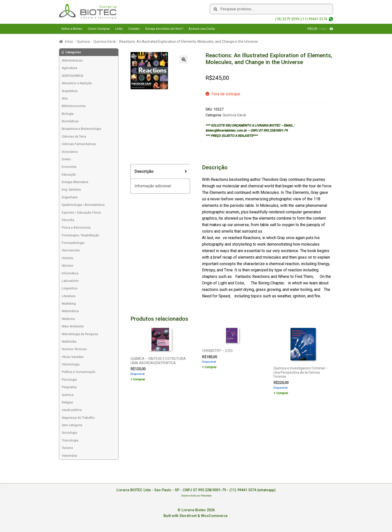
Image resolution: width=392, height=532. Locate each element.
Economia (69, 167)
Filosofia (68, 220)
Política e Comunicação (79, 372)
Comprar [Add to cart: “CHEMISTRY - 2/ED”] (210, 367)
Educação (69, 174)
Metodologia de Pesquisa (80, 334)
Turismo (67, 448)
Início (69, 42)
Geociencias (71, 250)
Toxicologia (70, 440)
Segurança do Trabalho (78, 418)
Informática (70, 273)
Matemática (70, 311)
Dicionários (70, 152)
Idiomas (67, 265)
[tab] (160, 172)
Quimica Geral (104, 42)
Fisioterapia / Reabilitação (80, 235)
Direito (66, 159)
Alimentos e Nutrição (77, 83)
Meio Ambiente (73, 326)
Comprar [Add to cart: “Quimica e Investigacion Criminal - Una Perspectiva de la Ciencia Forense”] (282, 393)
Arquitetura (70, 91)
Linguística (69, 288)
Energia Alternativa (75, 182)
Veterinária (69, 456)
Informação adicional (153, 186)
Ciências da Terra (74, 136)
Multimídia (69, 342)
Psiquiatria (69, 387)
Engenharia (70, 197)
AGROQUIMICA (72, 76)
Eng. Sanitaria (71, 189)
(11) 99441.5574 (314, 19)
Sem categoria (72, 425)
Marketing (69, 304)
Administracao (72, 60)
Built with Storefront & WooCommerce (195, 516)
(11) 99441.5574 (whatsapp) (253, 490)
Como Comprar (99, 29)
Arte (65, 98)
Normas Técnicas (74, 349)
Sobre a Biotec (72, 29)
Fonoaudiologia (73, 243)
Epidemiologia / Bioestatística (83, 205)
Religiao (67, 402)
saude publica (72, 410)
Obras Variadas (73, 357)
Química (83, 42)
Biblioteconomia (74, 106)
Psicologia (69, 380)
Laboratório (70, 281)
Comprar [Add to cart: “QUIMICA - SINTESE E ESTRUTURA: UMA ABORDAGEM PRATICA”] (139, 379)
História (67, 258)
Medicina (68, 319)
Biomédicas (70, 121)
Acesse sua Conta (202, 29)
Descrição (144, 171)
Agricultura (69, 68)
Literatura (68, 296)
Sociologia (69, 433)
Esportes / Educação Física (81, 212)
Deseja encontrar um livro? (164, 29)
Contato (134, 29)
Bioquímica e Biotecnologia (81, 129)
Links (119, 29)
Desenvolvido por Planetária (196, 496)
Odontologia (71, 364)
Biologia (68, 114)
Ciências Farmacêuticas (79, 144)
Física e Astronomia (76, 227)
